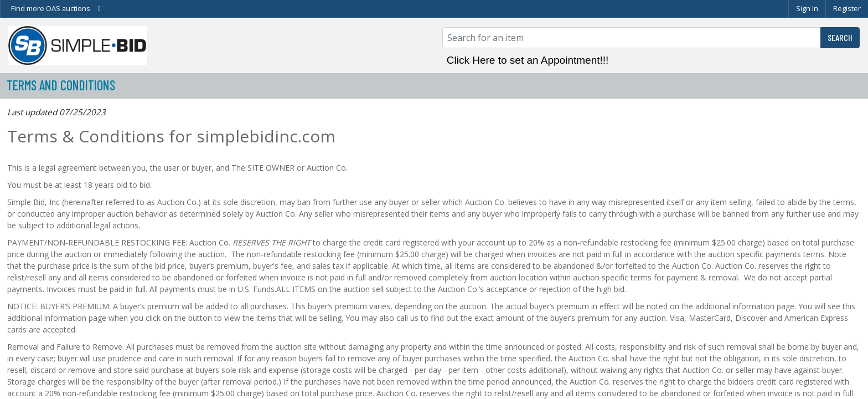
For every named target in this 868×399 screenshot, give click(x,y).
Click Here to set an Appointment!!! (528, 60)
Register (847, 8)
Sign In (807, 8)
